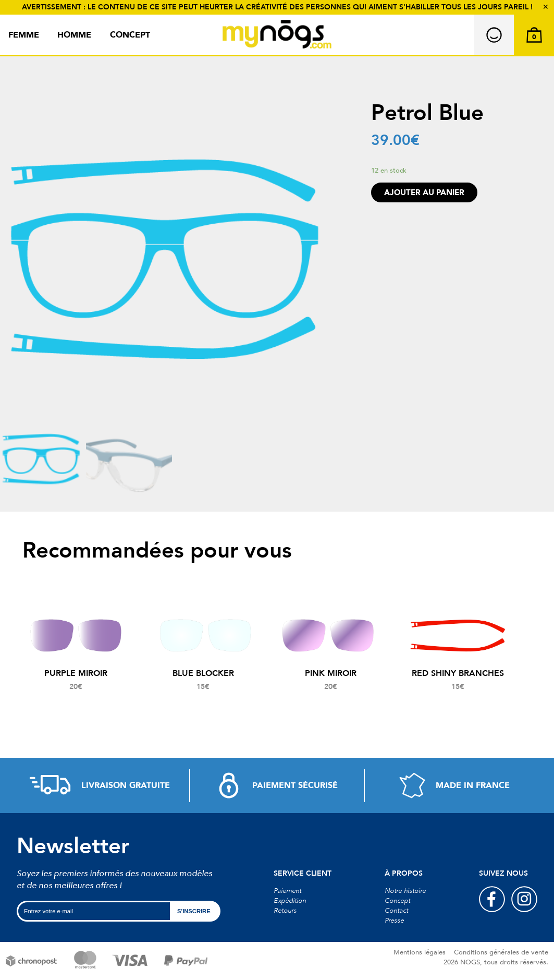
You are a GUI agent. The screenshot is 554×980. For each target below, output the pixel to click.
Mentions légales (420, 952)
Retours (285, 911)
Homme (74, 35)
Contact (396, 911)
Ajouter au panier (424, 193)
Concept (130, 35)
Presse (394, 921)
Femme (24, 35)
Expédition (290, 901)
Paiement (287, 891)
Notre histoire (405, 891)
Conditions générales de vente (501, 952)
